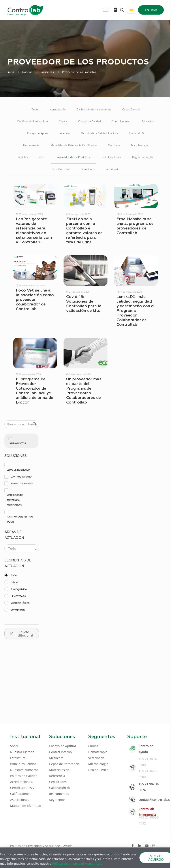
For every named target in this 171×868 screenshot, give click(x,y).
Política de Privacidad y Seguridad (36, 846)
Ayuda (68, 846)
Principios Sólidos (23, 764)
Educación (148, 121)
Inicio (11, 72)
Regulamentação (143, 157)
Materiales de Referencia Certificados (74, 145)
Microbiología (139, 145)
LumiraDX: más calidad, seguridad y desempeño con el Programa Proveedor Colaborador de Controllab (135, 311)
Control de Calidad (89, 121)
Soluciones (47, 72)
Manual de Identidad (26, 806)
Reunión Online (61, 169)
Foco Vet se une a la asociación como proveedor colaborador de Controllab (35, 300)
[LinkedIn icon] (140, 845)
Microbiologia (98, 764)
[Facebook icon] (133, 845)
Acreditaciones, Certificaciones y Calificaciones (22, 788)
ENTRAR (151, 10)
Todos (35, 109)
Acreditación (58, 109)
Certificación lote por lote (32, 121)
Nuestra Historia (22, 752)
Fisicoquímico (98, 770)
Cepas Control (131, 109)
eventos (65, 133)
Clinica (93, 746)
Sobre (14, 746)
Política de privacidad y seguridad (77, 863)
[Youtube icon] (147, 845)
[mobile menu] (105, 10)
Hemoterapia (31, 145)
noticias (23, 157)
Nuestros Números (24, 770)
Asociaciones (20, 800)
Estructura (18, 758)
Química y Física (111, 157)
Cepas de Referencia (64, 764)
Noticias (27, 72)
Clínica (63, 121)
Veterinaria (113, 169)
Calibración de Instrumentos (94, 109)
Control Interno (121, 121)
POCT (42, 157)
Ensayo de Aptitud (38, 133)
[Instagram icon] (154, 845)
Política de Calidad (24, 776)
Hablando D (137, 133)
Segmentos (57, 800)
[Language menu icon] (132, 10)
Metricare (114, 145)
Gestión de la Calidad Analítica (100, 133)
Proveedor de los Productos (74, 157)
